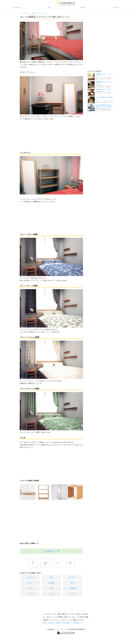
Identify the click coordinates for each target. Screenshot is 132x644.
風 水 (72, 583)
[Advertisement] (51, 136)
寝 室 (51, 588)
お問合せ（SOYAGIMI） (63, 623)
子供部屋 (72, 588)
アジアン (72, 577)
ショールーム (115, 7)
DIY (49, 7)
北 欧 (51, 577)
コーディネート (17, 7)
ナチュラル (30, 577)
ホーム (21, 13)
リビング (30, 588)
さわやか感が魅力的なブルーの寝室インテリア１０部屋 (104, 106)
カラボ (72, 594)
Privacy (51, 623)
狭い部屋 (51, 583)
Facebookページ (78, 623)
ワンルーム (30, 594)
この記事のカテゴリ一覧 (51, 551)
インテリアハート (61, 629)
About (45, 623)
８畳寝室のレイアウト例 (103, 90)
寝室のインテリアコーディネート (40, 13)
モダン (30, 583)
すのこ (51, 594)
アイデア (82, 7)
